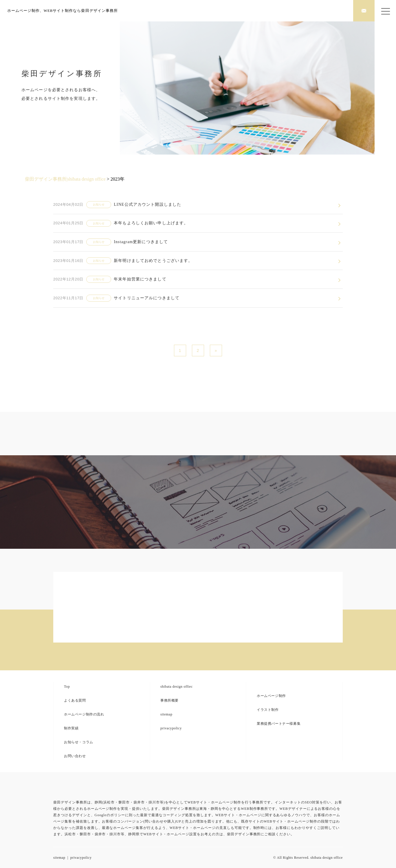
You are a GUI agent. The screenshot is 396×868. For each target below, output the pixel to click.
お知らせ (99, 204)
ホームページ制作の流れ (84, 714)
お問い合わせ (75, 756)
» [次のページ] (216, 350)
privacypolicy (171, 728)
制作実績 (71, 728)
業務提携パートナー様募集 (279, 724)
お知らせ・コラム (79, 742)
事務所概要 (169, 700)
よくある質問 (75, 700)
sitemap (166, 714)
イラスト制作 (268, 710)
